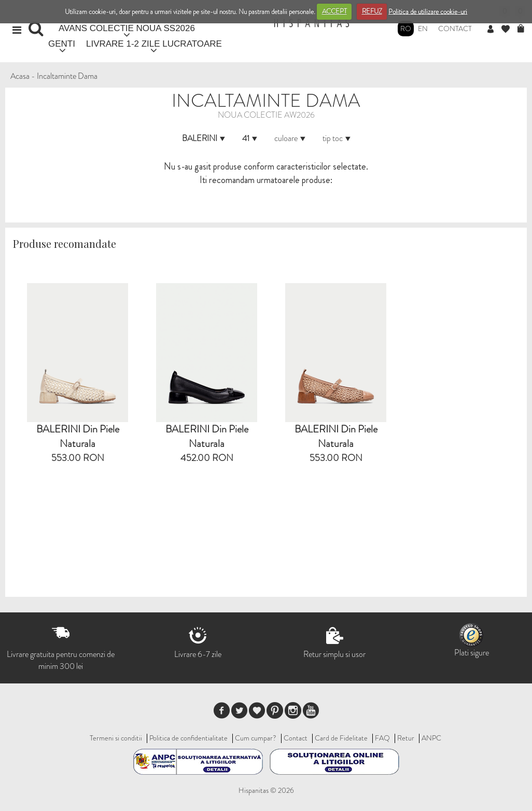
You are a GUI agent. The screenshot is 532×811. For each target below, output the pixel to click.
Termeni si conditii (116, 738)
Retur (406, 738)
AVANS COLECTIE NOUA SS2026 (127, 28)
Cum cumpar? (256, 738)
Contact (455, 29)
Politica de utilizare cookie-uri (428, 11)
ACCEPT (334, 11)
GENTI (62, 44)
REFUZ (372, 11)
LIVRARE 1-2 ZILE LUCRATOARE (154, 44)
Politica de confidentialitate (188, 738)
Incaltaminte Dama (67, 76)
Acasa (20, 76)
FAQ (382, 738)
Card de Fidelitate (341, 738)
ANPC (431, 738)
